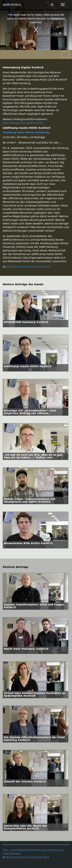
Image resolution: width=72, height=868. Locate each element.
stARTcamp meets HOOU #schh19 (28, 267)
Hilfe (6, 854)
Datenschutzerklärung (31, 850)
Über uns (9, 850)
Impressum (55, 850)
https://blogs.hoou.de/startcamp (23, 123)
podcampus (12, 4)
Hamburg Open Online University (26, 132)
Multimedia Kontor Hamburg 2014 (27, 857)
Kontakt (16, 854)
